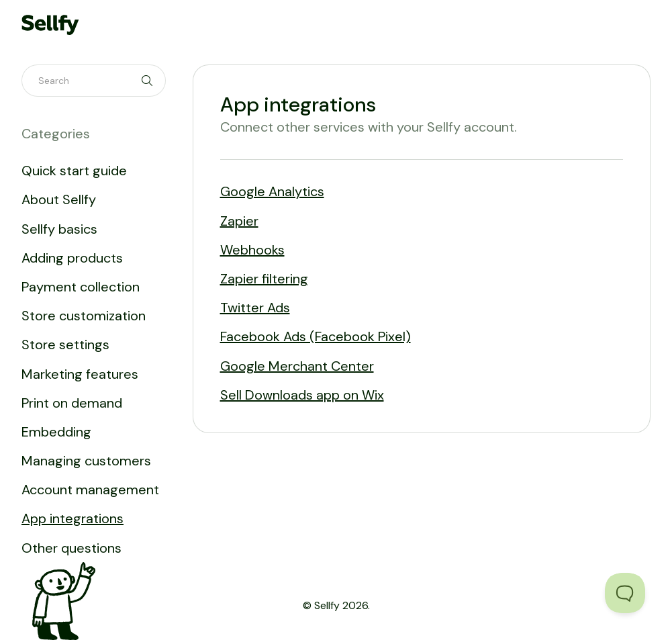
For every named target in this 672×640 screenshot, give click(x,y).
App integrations (73, 518)
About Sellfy (59, 199)
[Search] (94, 81)
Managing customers (86, 461)
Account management (90, 490)
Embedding (56, 432)
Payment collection (81, 287)
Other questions (71, 548)
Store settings (65, 345)
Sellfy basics (59, 229)
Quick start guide (74, 171)
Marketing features (80, 374)
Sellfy (327, 605)
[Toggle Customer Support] (625, 593)
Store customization (84, 316)
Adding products (72, 258)
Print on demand (72, 403)
